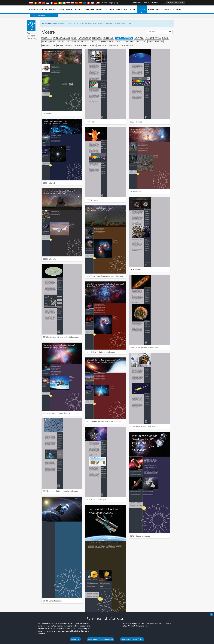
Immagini (53, 10)
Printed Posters (155, 42)
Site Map (154, 3)
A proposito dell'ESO (38, 10)
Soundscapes (81, 45)
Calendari (109, 38)
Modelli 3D (47, 38)
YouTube (27, 383)
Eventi (119, 10)
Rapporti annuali (62, 38)
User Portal (180, 3)
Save (30, 481)
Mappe (45, 42)
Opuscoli (97, 38)
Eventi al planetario (125, 42)
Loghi (166, 38)
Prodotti (142, 11)
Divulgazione (130, 10)
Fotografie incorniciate (78, 42)
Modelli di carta (106, 42)
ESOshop (78, 10)
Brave (32, 430)
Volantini (139, 38)
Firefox (32, 438)
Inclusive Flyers (153, 38)
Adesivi (93, 45)
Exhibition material (36, 15)
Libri (74, 38)
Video (61, 10)
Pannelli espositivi (124, 38)
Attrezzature (85, 38)
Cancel (43, 481)
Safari (32, 440)
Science (170, 3)
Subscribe (137, 3)
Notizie (69, 10)
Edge (32, 435)
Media (53, 42)
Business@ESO (154, 10)
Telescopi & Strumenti (94, 10)
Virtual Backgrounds (108, 45)
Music (94, 42)
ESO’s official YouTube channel (86, 383)
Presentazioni (48, 45)
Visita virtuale (127, 45)
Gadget (61, 42)
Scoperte (110, 10)
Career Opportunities (172, 10)
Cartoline (141, 42)
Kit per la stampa (65, 45)
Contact (146, 3)
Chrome (33, 433)
